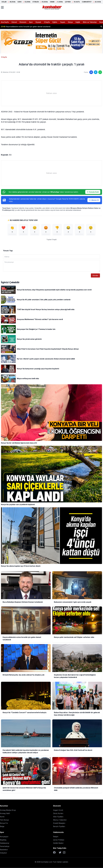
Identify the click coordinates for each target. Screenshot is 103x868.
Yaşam (63, 22)
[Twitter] (60, 852)
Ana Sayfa (5, 22)
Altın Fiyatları (58, 817)
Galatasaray (5, 843)
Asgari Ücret (58, 810)
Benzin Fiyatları (59, 826)
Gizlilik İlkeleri (58, 843)
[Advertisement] (51, 93)
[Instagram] (64, 852)
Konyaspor (4, 837)
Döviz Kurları (58, 813)
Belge (2, 826)
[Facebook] (54, 852)
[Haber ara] (101, 27)
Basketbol (4, 850)
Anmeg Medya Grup (8, 810)
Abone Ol (94, 200)
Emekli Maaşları (59, 823)
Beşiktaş (3, 840)
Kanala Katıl (93, 192)
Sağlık (78, 22)
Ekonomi (23, 22)
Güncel (14, 22)
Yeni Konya (4, 820)
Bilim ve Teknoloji (90, 22)
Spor (31, 22)
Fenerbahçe (5, 846)
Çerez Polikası (59, 840)
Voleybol (3, 853)
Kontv (2, 817)
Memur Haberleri (60, 820)
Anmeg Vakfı (5, 813)
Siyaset (38, 22)
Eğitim (55, 22)
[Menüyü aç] (2, 7)
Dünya (70, 22)
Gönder (95, 275)
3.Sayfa (47, 22)
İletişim (56, 837)
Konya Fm (4, 823)
